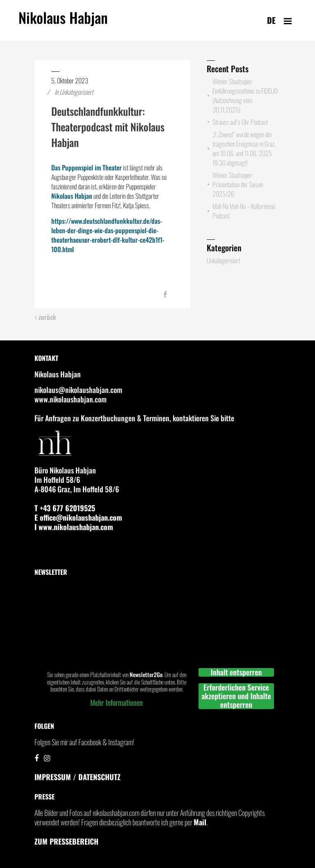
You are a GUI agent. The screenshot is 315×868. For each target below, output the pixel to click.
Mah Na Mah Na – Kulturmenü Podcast (244, 211)
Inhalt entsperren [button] (236, 672)
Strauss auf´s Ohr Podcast (240, 122)
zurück (45, 317)
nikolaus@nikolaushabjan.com (78, 390)
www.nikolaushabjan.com (71, 399)
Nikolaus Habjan (63, 22)
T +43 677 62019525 (65, 508)
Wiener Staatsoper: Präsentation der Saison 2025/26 (238, 184)
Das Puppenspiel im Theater (87, 168)
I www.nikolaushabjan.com (74, 527)
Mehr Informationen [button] (116, 703)
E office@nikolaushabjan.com (78, 517)
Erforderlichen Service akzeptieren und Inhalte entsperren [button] (236, 696)
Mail (200, 822)
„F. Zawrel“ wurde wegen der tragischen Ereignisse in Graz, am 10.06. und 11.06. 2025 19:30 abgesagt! (244, 148)
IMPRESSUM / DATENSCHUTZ (78, 777)
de (271, 20)
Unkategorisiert (76, 92)
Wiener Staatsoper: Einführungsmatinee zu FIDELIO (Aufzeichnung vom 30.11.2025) (245, 95)
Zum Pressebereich (66, 841)
